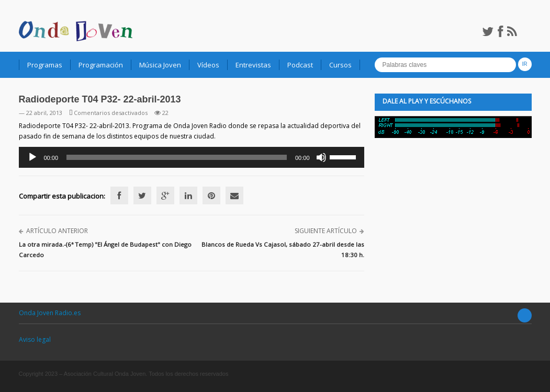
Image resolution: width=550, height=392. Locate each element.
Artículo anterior (57, 231)
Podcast (300, 65)
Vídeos (208, 65)
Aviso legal (35, 339)
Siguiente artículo (326, 231)
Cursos (340, 65)
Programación (101, 65)
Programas (45, 65)
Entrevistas (253, 65)
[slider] (177, 157)
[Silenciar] (321, 157)
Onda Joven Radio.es (50, 313)
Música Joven (160, 65)
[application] (192, 157)
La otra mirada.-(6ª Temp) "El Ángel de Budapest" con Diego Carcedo (105, 250)
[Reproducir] (32, 157)
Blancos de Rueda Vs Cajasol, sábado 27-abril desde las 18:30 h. (283, 250)
